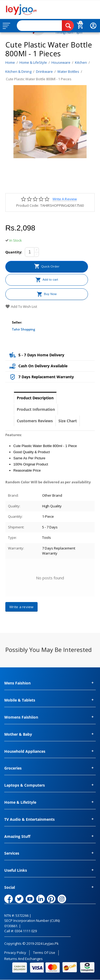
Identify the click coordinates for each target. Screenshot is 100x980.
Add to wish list (21, 306)
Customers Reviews (35, 421)
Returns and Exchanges (23, 959)
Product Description (35, 398)
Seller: (17, 322)
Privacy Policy (15, 953)
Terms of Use (44, 953)
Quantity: (14, 252)
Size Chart (68, 421)
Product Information (36, 409)
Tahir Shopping (24, 329)
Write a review (65, 199)
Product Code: (28, 205)
